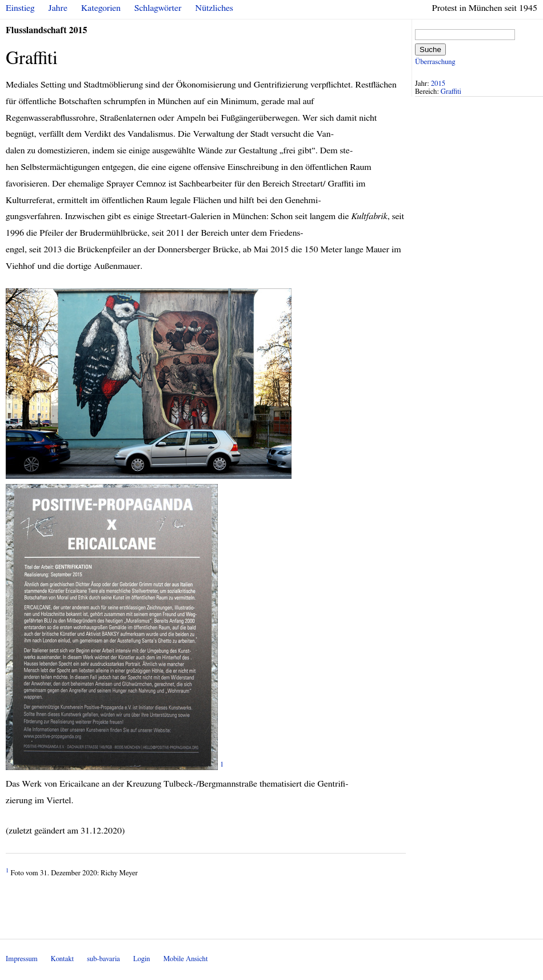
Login (142, 959)
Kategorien (101, 8)
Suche (430, 49)
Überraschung (435, 62)
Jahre (58, 8)
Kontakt (62, 959)
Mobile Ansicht (186, 959)
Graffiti (451, 92)
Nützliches (214, 8)
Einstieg (20, 8)
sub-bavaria (103, 959)
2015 (438, 84)
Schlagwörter (158, 8)
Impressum (22, 959)
